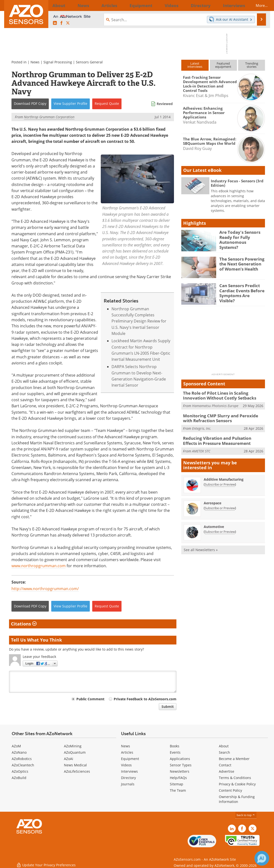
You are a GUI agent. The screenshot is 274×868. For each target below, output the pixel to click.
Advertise (227, 771)
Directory (128, 778)
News (35, 62)
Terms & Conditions (235, 778)
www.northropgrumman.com (39, 566)
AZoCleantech (23, 765)
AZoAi (69, 759)
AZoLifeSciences (77, 771)
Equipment (130, 759)
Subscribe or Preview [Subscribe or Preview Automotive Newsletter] (220, 528)
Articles (127, 752)
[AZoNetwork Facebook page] (61, 23)
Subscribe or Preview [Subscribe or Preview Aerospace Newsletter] (220, 505)
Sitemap (177, 784)
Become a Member (234, 759)
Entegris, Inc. (202, 426)
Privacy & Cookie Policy (237, 784)
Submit (168, 707)
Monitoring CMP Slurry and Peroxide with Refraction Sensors (221, 417)
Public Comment (90, 699)
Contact (225, 765)
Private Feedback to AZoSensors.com (145, 699)
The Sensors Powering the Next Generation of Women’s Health (241, 263)
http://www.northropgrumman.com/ (45, 589)
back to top (246, 815)
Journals (128, 784)
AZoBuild (19, 778)
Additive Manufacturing (224, 476)
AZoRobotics (22, 759)
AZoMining (73, 746)
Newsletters (180, 771)
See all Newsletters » (201, 546)
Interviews (129, 771)
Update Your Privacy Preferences (46, 862)
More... (257, 5)
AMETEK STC (201, 447)
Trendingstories (252, 65)
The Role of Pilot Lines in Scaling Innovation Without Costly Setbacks (223, 395)
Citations (24, 624)
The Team (178, 790)
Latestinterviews (195, 65)
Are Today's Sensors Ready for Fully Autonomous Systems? (240, 236)
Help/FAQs (178, 778)
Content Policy (230, 790)
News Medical (75, 765)
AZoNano (19, 752)
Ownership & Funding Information (237, 799)
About (224, 746)
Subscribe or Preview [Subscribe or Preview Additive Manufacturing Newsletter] (220, 481)
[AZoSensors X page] (68, 23)
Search (224, 752)
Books (175, 746)
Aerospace (213, 500)
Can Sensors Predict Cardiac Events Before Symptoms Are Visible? (240, 290)
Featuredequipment (223, 65)
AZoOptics (20, 771)
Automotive (214, 523)
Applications (180, 759)
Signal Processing (58, 62)
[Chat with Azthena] (262, 858)
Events (175, 752)
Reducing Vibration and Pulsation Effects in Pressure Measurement (223, 438)
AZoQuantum (75, 752)
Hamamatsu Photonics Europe (215, 405)
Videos (126, 765)
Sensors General (89, 62)
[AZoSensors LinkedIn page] (55, 23)
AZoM (16, 746)
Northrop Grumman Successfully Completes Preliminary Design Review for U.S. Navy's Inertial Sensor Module (139, 321)
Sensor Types (181, 765)
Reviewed (165, 104)
